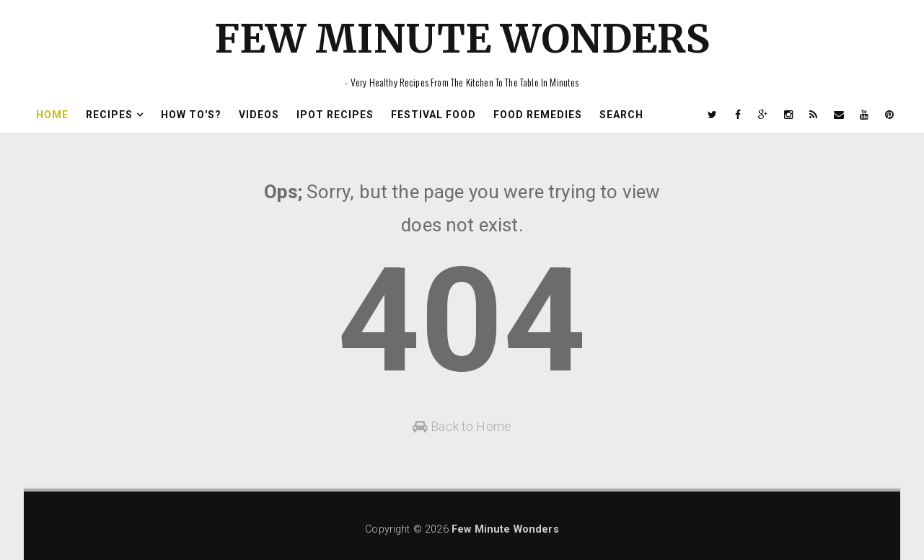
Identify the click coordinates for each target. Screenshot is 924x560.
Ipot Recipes (335, 115)
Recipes (109, 115)
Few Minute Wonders (462, 39)
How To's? (191, 115)
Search (621, 115)
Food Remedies (538, 115)
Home (52, 115)
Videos (259, 115)
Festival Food (434, 115)
